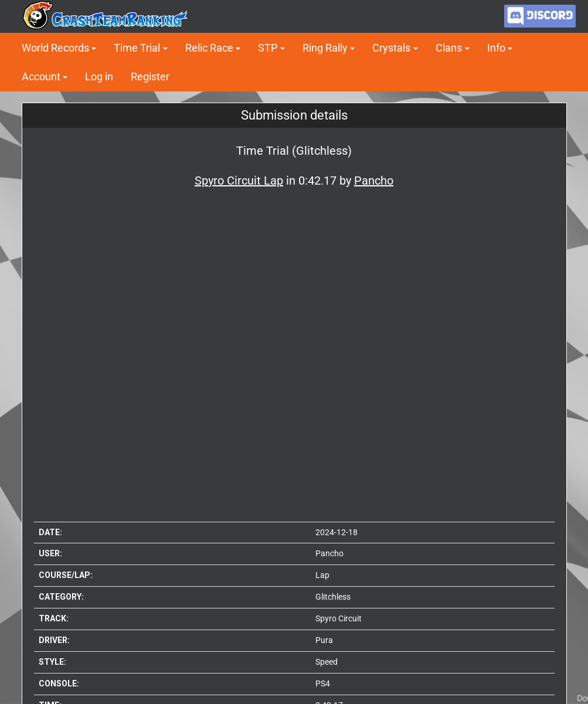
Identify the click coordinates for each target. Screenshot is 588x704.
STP (268, 48)
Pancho (329, 553)
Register (150, 76)
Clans (449, 48)
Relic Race (209, 48)
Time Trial (137, 48)
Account (41, 76)
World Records (55, 48)
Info (496, 48)
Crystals (391, 48)
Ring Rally (325, 48)
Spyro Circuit (339, 618)
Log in (99, 76)
